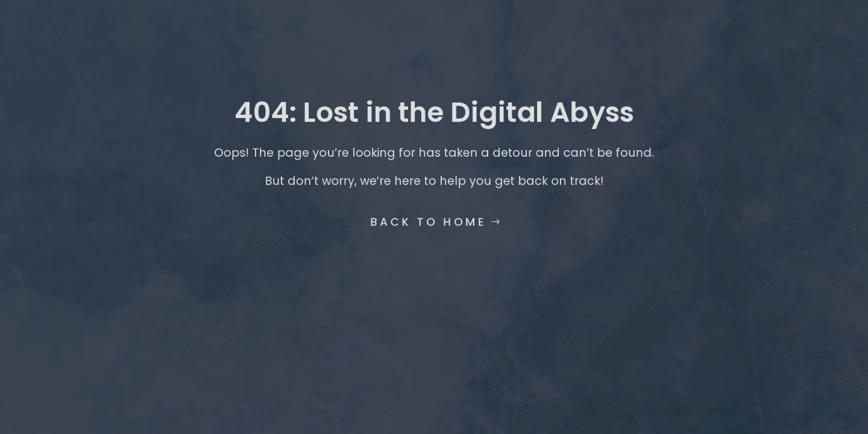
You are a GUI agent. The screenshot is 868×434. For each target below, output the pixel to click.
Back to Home (429, 219)
